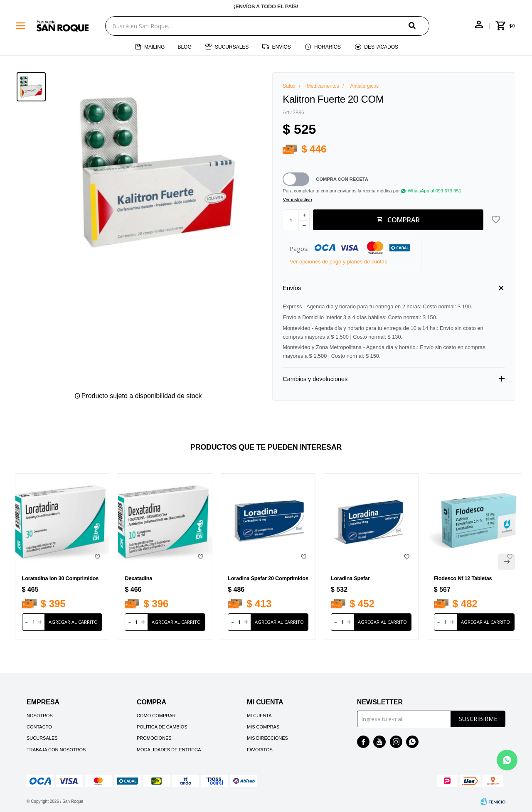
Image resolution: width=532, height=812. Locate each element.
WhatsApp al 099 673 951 (435, 191)
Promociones (154, 738)
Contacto (39, 727)
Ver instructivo (297, 199)
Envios (282, 47)
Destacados (381, 47)
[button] (419, 26)
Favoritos (260, 750)
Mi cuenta (259, 716)
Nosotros (40, 716)
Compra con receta (342, 179)
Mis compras (263, 727)
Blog (184, 47)
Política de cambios (162, 727)
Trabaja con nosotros (56, 750)
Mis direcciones (267, 738)
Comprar (404, 220)
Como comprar (156, 716)
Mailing (154, 47)
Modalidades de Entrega (169, 750)
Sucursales (232, 47)
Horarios (328, 47)
